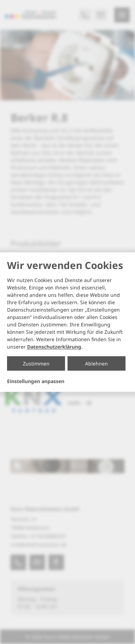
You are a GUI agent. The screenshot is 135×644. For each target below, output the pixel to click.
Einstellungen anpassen (36, 381)
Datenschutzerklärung (54, 347)
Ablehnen (97, 364)
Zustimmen (36, 364)
